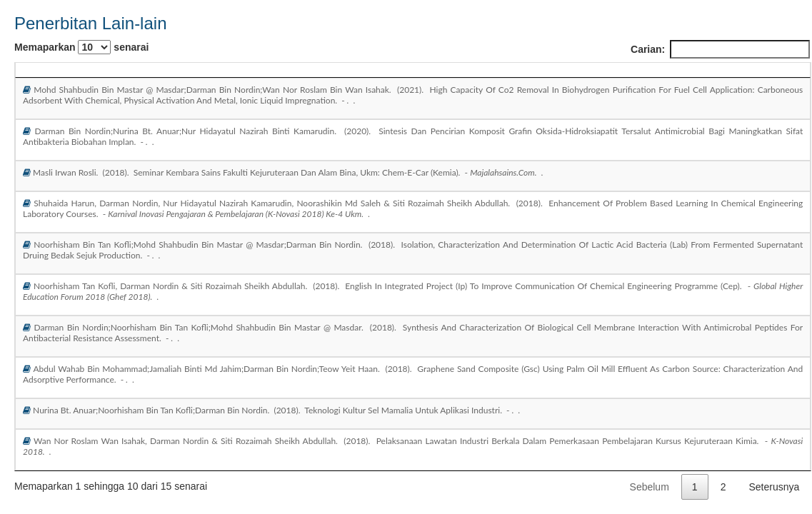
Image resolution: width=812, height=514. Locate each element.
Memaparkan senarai (81, 47)
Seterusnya (774, 487)
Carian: (720, 49)
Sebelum (650, 487)
